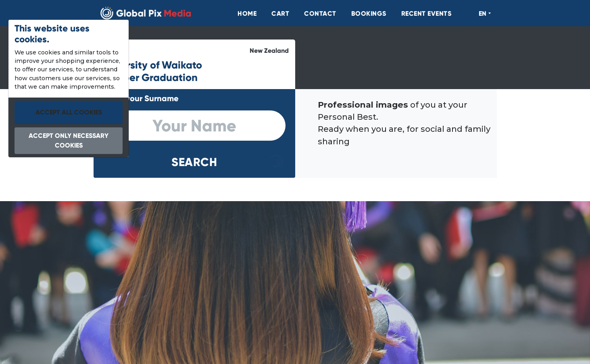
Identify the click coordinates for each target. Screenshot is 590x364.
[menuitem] (243, 14)
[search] (194, 126)
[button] (194, 162)
